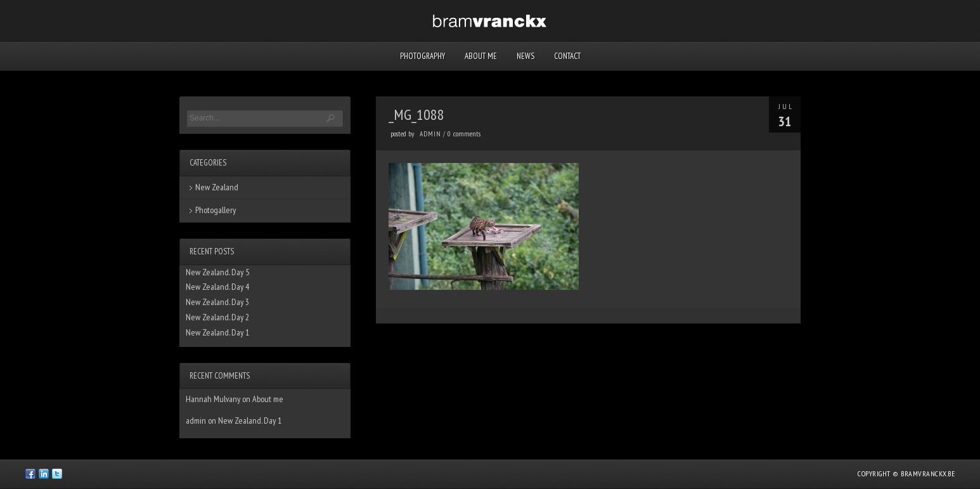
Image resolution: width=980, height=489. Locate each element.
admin (430, 134)
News (525, 56)
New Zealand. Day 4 (217, 287)
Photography (422, 56)
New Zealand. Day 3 (217, 302)
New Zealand (217, 187)
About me (481, 56)
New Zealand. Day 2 (217, 317)
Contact (567, 56)
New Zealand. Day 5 (217, 272)
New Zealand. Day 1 (217, 332)
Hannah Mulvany (213, 399)
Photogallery (216, 210)
